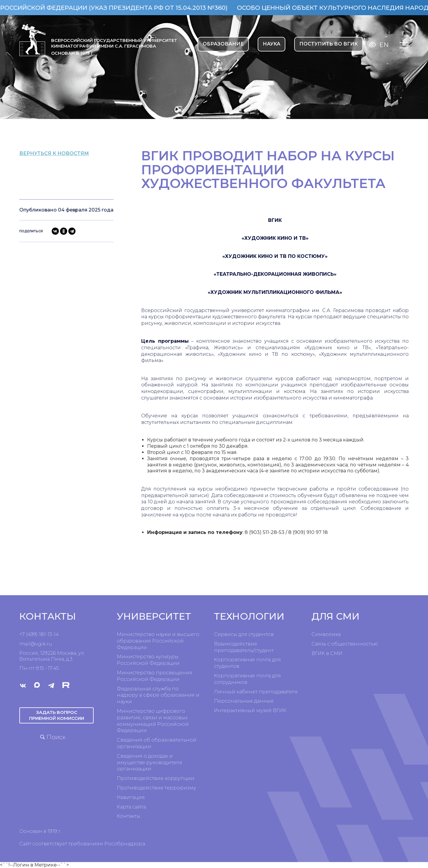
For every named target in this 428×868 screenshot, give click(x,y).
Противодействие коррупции (156, 778)
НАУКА (272, 44)
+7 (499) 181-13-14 (39, 634)
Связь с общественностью (345, 644)
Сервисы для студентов (244, 634)
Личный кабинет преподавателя (256, 692)
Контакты (129, 816)
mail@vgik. (33, 644)
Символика (326, 634)
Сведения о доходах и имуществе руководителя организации (150, 763)
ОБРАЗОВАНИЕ (223, 44)
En (384, 45)
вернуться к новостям (66, 153)
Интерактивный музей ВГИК (250, 710)
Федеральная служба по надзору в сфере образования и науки (158, 695)
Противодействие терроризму (156, 788)
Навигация (131, 797)
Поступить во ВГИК (329, 44)
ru (49, 644)
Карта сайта (131, 807)
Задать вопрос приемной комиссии (56, 715)
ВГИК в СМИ (327, 653)
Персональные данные (244, 701)
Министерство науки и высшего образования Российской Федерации (158, 641)
